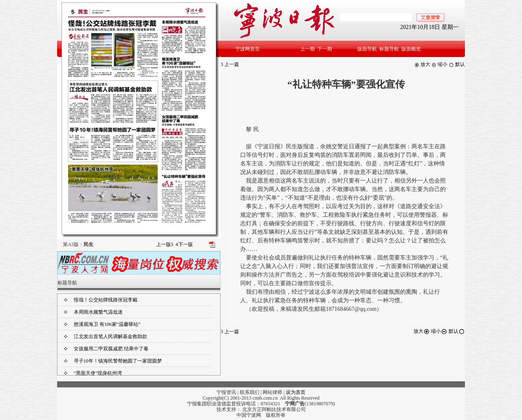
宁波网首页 (248, 49)
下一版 (184, 244)
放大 (422, 64)
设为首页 (296, 392)
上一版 (165, 244)
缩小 (439, 64)
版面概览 (411, 49)
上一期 (307, 49)
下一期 (325, 49)
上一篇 (230, 64)
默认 (457, 64)
